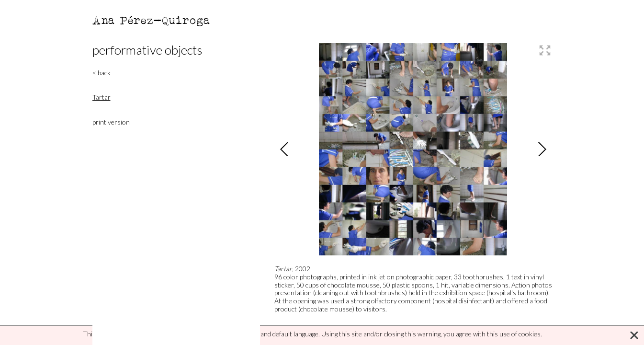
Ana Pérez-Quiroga (152, 20)
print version (111, 122)
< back (102, 73)
